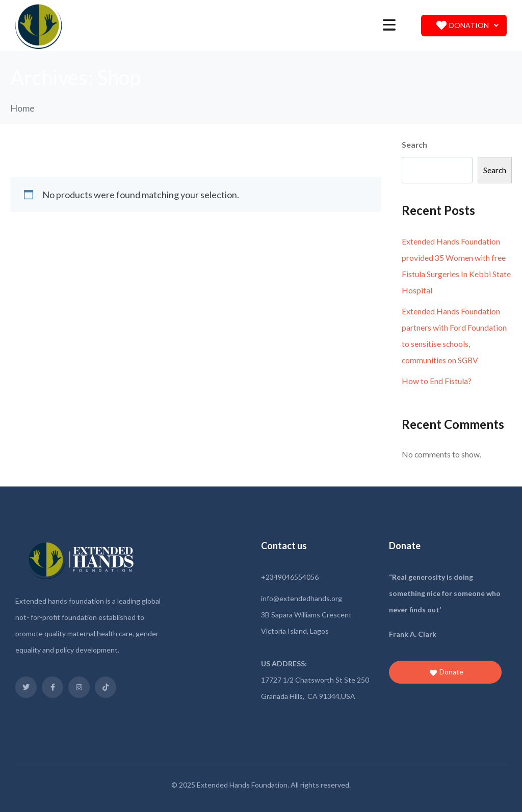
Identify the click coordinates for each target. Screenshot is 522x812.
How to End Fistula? (437, 381)
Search (414, 144)
